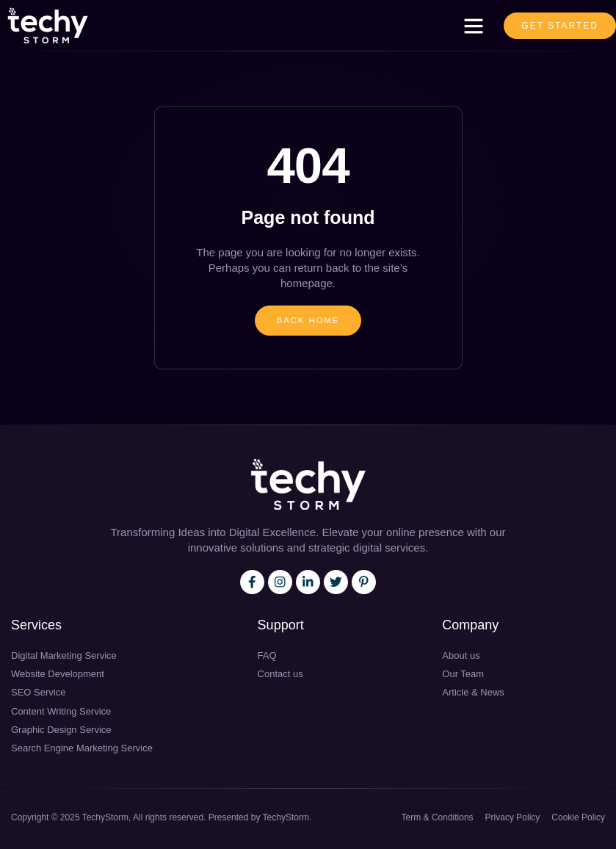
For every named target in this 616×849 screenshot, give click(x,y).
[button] (474, 26)
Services (36, 628)
